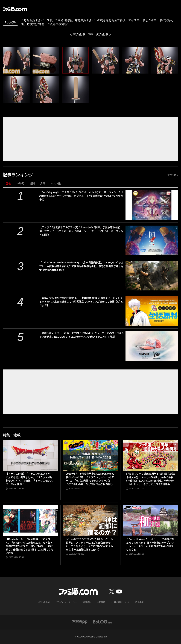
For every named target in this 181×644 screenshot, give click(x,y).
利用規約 (87, 602)
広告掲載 (139, 602)
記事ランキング (18, 175)
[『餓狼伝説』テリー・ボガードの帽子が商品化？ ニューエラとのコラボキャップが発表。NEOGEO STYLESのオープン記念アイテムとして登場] (152, 346)
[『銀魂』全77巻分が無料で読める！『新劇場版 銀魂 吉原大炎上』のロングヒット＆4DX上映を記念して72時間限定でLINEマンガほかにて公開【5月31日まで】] (152, 311)
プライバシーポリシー (66, 602)
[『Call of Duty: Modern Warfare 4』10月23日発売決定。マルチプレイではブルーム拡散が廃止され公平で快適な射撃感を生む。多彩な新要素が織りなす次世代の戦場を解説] (152, 276)
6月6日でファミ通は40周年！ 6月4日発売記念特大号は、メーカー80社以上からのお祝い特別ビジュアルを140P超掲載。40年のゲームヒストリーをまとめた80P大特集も (150, 479)
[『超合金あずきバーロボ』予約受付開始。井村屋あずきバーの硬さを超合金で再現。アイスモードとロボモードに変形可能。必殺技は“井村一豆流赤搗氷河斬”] (16, 60)
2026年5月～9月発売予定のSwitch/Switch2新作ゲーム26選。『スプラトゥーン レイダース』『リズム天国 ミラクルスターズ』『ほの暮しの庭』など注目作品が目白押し (90, 479)
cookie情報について (120, 602)
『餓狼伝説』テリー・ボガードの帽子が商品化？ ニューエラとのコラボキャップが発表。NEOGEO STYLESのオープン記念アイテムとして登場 (82, 335)
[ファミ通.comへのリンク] (15, 9)
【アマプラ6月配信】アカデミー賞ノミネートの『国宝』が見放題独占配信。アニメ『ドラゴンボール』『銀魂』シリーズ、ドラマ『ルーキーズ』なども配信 (81, 231)
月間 (43, 183)
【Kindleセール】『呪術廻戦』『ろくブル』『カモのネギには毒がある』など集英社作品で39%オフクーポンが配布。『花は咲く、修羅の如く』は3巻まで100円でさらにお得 (29, 546)
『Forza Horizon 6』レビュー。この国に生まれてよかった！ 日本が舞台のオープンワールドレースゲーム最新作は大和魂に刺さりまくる (150, 544)
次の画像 (102, 34)
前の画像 (79, 34)
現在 (8, 183)
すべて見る (173, 175)
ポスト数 (56, 183)
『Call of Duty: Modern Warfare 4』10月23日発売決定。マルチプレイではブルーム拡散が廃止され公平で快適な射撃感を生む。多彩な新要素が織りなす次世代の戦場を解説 (81, 266)
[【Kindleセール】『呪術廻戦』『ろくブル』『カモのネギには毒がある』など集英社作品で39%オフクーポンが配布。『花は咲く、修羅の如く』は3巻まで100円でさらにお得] (30, 521)
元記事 (10, 23)
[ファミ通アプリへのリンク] (80, 621)
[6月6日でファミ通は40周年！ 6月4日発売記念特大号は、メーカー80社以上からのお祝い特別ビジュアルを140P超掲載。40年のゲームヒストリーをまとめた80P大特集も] (151, 455)
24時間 (20, 183)
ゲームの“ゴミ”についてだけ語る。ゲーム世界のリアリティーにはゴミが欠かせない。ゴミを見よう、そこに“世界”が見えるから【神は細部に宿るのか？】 (89, 544)
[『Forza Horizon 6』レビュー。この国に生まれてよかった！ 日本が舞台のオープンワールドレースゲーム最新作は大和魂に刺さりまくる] (151, 521)
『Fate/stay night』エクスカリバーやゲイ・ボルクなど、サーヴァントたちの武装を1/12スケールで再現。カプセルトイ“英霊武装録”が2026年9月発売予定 (81, 196)
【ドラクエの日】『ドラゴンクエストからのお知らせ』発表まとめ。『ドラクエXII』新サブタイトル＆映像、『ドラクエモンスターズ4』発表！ (29, 479)
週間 (32, 183)
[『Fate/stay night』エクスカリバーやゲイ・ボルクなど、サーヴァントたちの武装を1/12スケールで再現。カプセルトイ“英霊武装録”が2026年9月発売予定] (152, 205)
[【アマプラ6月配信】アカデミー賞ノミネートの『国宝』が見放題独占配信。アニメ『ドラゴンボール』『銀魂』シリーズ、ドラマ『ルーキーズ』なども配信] (152, 240)
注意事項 (101, 602)
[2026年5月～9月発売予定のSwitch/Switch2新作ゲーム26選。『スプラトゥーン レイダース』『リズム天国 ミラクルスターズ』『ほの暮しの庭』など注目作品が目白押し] (91, 455)
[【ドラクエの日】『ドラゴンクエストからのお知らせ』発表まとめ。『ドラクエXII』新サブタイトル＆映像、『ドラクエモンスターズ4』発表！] (30, 455)
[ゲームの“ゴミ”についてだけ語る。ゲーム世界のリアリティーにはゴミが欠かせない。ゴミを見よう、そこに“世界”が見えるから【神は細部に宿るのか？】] (91, 521)
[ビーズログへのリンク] (102, 621)
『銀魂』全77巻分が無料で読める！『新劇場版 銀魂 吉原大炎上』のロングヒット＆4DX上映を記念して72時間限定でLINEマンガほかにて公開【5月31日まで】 (81, 302)
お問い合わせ (44, 602)
